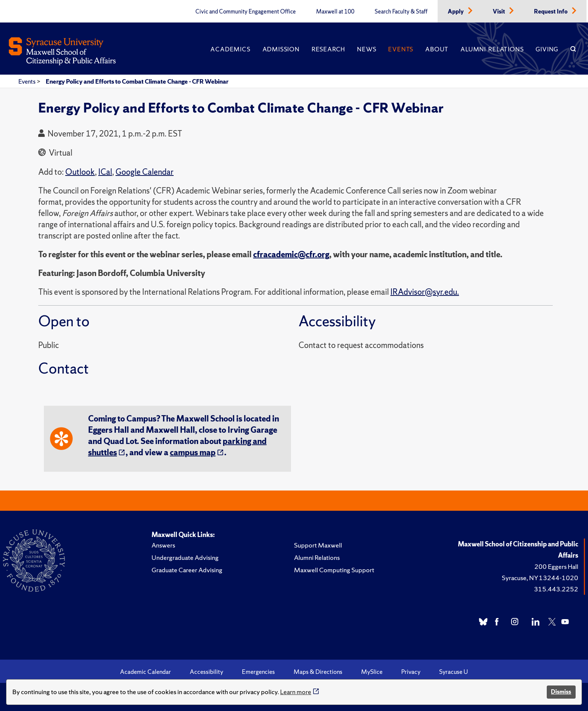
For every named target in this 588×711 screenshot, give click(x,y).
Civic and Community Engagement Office (246, 12)
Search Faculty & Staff (401, 12)
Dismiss (561, 692)
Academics (230, 49)
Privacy (411, 672)
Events (401, 49)
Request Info (551, 12)
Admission (281, 49)
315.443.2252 (556, 589)
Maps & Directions (318, 672)
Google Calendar (145, 172)
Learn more (296, 692)
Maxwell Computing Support (334, 570)
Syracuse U (454, 672)
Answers (163, 545)
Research (328, 49)
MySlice (372, 672)
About (437, 49)
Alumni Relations (492, 49)
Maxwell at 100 (335, 12)
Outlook (80, 172)
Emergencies (258, 672)
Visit (499, 12)
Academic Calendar (145, 672)
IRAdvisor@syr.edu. (425, 292)
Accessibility (206, 672)
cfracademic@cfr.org (291, 254)
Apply (456, 12)
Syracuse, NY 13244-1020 (540, 578)
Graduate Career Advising (187, 570)
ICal (105, 172)
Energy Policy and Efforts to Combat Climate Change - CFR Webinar (137, 81)
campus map (193, 452)
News (367, 49)
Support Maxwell (318, 545)
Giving (547, 49)
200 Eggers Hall (556, 566)
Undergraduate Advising (185, 557)
